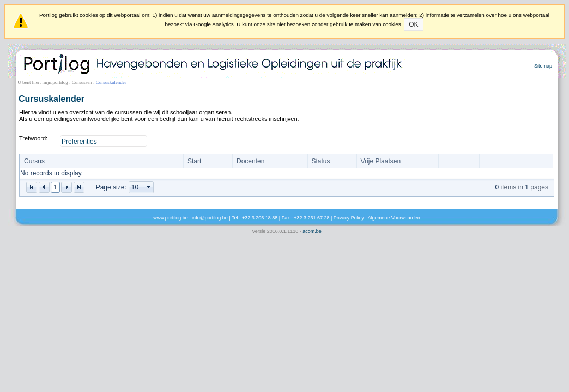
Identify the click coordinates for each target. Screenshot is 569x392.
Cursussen (82, 82)
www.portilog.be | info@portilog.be (190, 218)
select (149, 187)
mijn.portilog (55, 82)
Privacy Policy (349, 218)
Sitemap (543, 66)
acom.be (312, 231)
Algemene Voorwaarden (394, 218)
